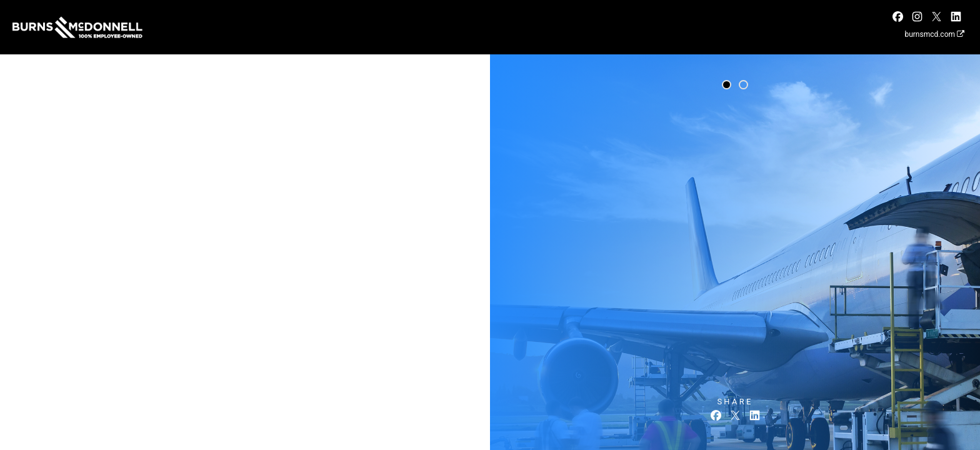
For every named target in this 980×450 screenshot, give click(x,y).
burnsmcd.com (934, 34)
